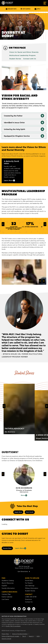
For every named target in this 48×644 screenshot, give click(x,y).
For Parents (29, 583)
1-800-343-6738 (31, 597)
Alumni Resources (8, 583)
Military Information (32, 588)
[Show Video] (24, 78)
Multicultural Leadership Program (22, 55)
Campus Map (6, 594)
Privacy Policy (5, 634)
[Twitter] (24, 609)
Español (4, 586)
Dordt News (29, 580)
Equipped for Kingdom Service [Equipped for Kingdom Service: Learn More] (17, 136)
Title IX (24, 636)
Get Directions (24, 572)
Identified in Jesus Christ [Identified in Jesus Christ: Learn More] (14, 123)
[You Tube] (19, 609)
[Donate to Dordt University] (7, 548)
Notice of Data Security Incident (10, 636)
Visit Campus (26, 9)
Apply (38, 9)
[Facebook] (14, 609)
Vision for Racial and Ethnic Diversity (24, 52)
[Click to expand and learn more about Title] (19, 409)
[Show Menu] (45, 3)
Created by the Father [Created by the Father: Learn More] (13, 116)
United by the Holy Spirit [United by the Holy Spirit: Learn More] (14, 129)
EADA (38, 636)
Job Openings (30, 586)
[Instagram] (29, 609)
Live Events (5, 599)
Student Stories (15, 59)
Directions (28, 599)
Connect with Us (30, 59)
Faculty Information (8, 588)
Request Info (11, 9)
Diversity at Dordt (6, 639)
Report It (31, 636)
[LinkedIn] (34, 609)
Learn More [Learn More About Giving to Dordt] (21, 548)
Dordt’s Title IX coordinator (13, 626)
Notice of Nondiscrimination (20, 634)
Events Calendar (7, 597)
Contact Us (29, 602)
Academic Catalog (8, 580)
